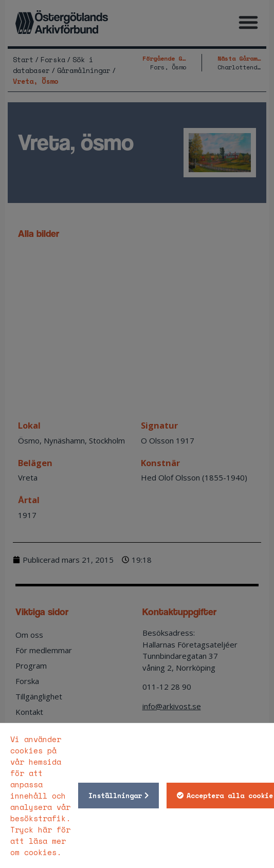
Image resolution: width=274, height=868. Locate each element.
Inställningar (115, 796)
